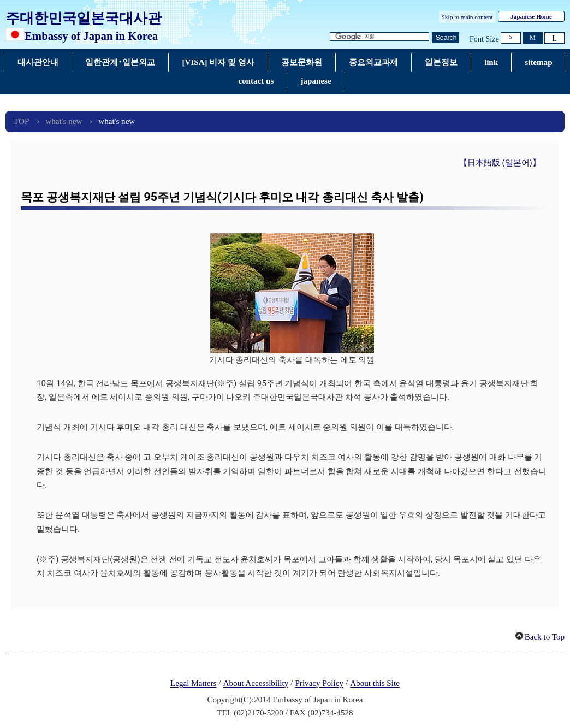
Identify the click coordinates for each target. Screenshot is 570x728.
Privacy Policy (319, 684)
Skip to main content (467, 17)
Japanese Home (531, 16)
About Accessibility (256, 684)
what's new (64, 121)
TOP (21, 121)
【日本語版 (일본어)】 (500, 163)
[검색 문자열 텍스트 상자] (379, 37)
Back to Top (545, 637)
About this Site (375, 684)
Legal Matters (193, 684)
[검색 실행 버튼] (446, 38)
